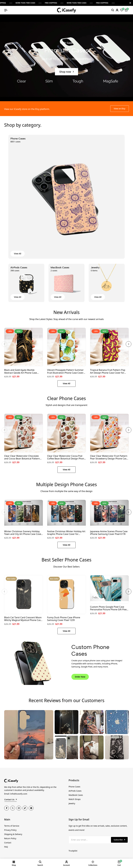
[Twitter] (13, 808)
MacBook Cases (76, 795)
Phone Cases (74, 787)
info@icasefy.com (19, 794)
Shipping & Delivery (13, 834)
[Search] (113, 10)
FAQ (6, 847)
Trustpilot (73, 851)
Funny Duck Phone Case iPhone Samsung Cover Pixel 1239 (64, 619)
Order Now (80, 677)
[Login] (117, 10)
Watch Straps (75, 799)
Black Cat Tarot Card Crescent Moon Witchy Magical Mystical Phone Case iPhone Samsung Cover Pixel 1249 (23, 619)
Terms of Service (12, 826)
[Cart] (126, 10)
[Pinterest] (31, 808)
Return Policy (10, 838)
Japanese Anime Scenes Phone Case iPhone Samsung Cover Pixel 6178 (109, 533)
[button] (4, 344)
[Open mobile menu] (6, 10)
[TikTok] (25, 808)
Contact (8, 843)
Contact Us (11, 800)
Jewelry (72, 803)
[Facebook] (7, 808)
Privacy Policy (10, 830)
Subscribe (119, 840)
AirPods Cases (75, 791)
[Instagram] (19, 808)
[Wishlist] (122, 10)
